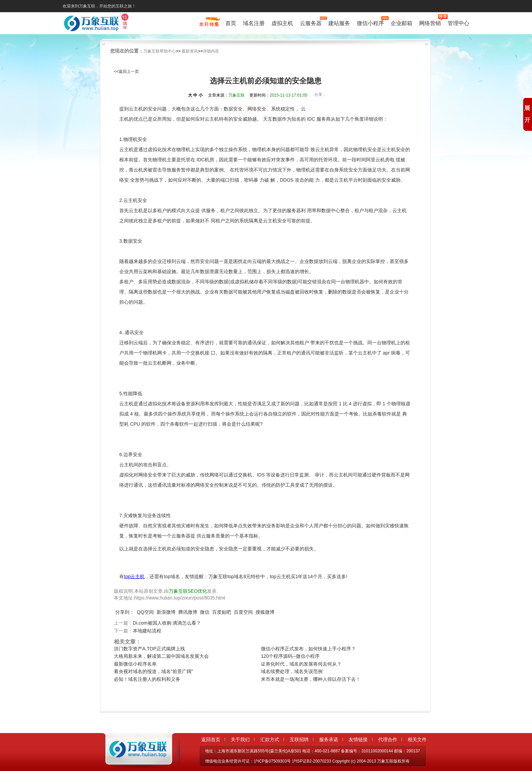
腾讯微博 (188, 612)
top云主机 (134, 576)
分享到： (125, 612)
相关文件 (417, 739)
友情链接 (358, 739)
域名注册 (254, 23)
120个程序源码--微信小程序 (290, 656)
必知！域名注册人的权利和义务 (147, 679)
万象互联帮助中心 (160, 51)
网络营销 (430, 23)
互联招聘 (299, 739)
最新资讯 (190, 51)
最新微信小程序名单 (135, 664)
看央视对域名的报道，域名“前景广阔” (153, 671)
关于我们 (240, 739)
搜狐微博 (265, 612)
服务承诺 (329, 739)
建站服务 (339, 23)
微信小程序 (370, 23)
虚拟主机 (282, 23)
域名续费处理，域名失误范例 (292, 671)
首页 (231, 23)
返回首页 (211, 739)
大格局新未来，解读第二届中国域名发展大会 (161, 656)
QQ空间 (145, 612)
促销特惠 (209, 25)
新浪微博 (166, 612)
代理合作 (388, 739)
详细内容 (211, 51)
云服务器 (311, 23)
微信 (205, 612)
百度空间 (243, 612)
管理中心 (458, 23)
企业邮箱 (402, 23)
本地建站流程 (147, 631)
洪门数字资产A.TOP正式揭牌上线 (149, 649)
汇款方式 (270, 739)
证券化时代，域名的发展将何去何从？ (301, 664)
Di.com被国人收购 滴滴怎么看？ (167, 623)
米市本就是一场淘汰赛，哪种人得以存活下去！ (311, 679)
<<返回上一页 (126, 72)
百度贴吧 (222, 612)
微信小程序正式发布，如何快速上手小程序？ (308, 649)
